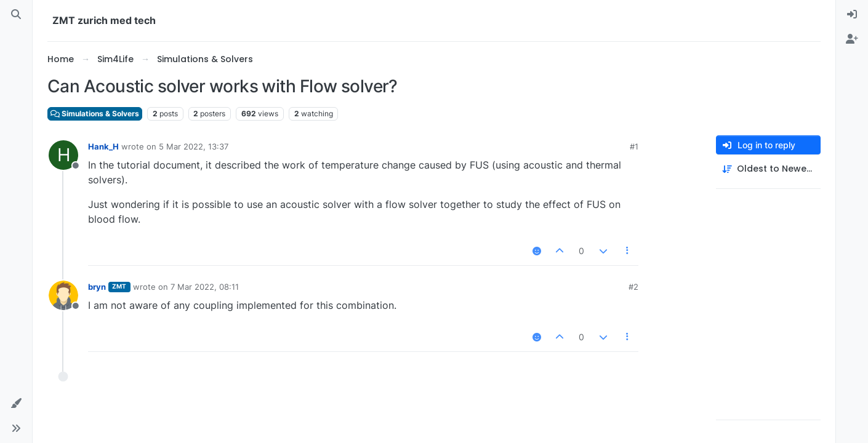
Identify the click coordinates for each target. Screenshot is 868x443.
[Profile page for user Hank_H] (63, 155)
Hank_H (103, 146)
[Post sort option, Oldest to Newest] (768, 169)
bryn (97, 287)
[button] (16, 404)
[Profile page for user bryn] (63, 295)
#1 (634, 146)
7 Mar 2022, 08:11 (205, 287)
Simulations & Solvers (95, 114)
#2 (633, 287)
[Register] (852, 39)
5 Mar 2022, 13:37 (194, 146)
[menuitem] (852, 15)
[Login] (852, 15)
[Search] (16, 15)
